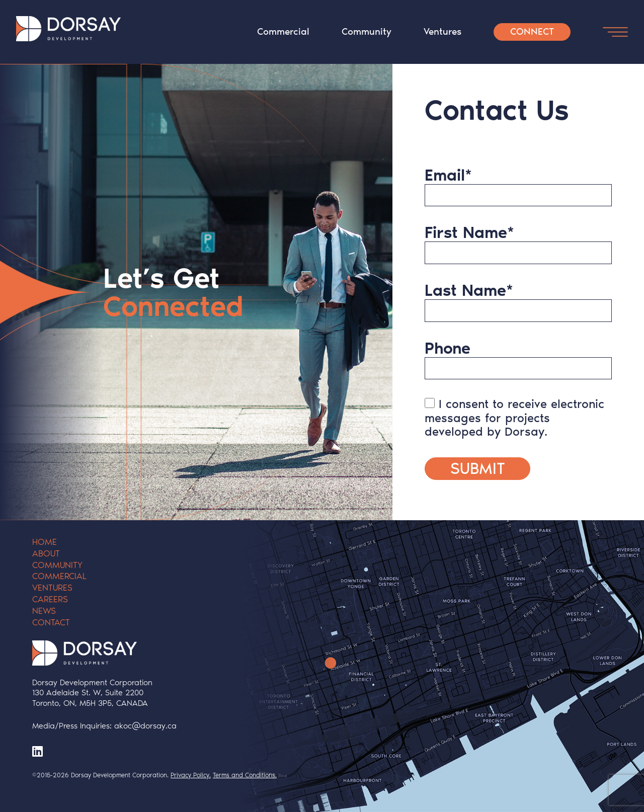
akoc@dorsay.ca (145, 726)
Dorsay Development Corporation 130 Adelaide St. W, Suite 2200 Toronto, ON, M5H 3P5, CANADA (92, 693)
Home (45, 542)
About (46, 553)
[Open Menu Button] (615, 32)
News (44, 611)
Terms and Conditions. (245, 775)
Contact (51, 622)
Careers (50, 599)
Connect (532, 31)
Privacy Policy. (191, 775)
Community (367, 31)
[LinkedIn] (37, 751)
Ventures (442, 31)
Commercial (283, 31)
